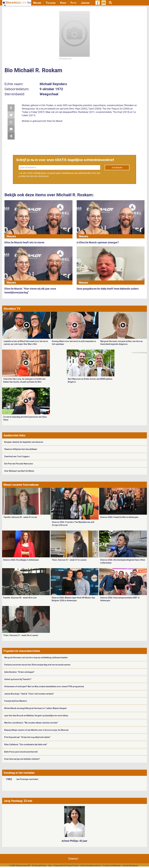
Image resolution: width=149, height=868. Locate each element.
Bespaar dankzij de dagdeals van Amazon (24, 442)
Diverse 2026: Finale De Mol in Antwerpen (119, 517)
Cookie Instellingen (112, 866)
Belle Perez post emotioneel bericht (21, 752)
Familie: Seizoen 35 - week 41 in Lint (20, 517)
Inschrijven (117, 168)
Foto (74, 3)
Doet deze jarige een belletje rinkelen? (22, 759)
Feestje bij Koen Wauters (16, 701)
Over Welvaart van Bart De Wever (19, 471)
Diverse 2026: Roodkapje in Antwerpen (21, 560)
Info (50, 866)
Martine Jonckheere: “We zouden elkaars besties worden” (31, 723)
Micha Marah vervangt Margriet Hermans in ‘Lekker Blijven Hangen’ (36, 708)
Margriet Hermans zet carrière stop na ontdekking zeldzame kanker (36, 658)
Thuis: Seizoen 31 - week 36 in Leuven (21, 635)
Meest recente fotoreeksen (21, 485)
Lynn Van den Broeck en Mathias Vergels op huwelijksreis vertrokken (36, 716)
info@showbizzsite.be (91, 866)
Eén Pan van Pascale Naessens (19, 464)
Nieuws (37, 3)
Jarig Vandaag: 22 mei (18, 801)
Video (63, 3)
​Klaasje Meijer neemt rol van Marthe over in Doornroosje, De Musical (37, 730)
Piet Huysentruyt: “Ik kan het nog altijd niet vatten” (27, 737)
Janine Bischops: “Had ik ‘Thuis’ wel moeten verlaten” (29, 694)
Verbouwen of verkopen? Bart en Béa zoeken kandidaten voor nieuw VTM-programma (44, 686)
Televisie (51, 3)
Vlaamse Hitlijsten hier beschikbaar (21, 449)
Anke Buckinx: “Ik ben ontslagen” (19, 672)
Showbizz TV (12, 309)
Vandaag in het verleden (19, 773)
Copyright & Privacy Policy (66, 866)
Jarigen (85, 3)
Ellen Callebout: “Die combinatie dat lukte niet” (26, 745)
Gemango (133, 866)
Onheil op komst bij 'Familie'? (18, 679)
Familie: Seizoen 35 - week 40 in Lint (20, 598)
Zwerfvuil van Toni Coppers (17, 456)
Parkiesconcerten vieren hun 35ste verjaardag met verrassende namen (37, 665)
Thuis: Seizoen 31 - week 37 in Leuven (69, 560)
